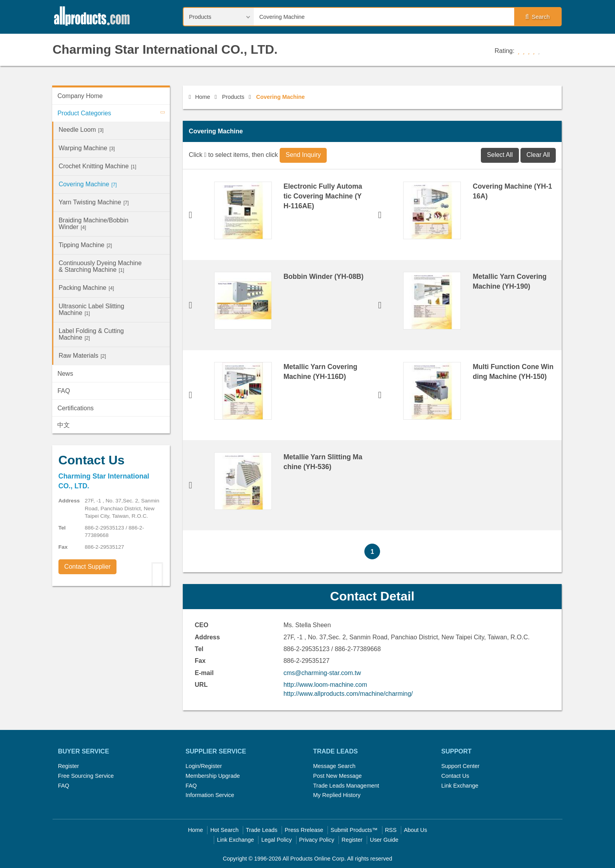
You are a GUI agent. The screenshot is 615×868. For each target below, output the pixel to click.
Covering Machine (87, 184)
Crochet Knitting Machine (97, 166)
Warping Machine (86, 148)
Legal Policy (277, 840)
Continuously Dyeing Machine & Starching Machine (100, 266)
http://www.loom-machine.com (325, 685)
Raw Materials (82, 356)
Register (69, 766)
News (65, 374)
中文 (64, 425)
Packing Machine (86, 288)
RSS (391, 830)
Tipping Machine (85, 245)
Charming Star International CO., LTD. (165, 49)
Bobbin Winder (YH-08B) (324, 277)
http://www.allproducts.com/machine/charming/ (348, 694)
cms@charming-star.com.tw (322, 673)
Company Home (80, 96)
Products (233, 97)
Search (537, 17)
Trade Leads (262, 830)
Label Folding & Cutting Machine (91, 334)
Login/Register (204, 766)
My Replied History (337, 795)
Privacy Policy (317, 840)
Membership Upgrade (213, 776)
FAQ (64, 391)
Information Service (210, 795)
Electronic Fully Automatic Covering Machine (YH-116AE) (323, 196)
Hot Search (224, 830)
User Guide (384, 840)
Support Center (460, 766)
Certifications (75, 408)
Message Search (334, 766)
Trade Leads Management (346, 786)
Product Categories (114, 112)
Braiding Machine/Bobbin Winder (93, 224)
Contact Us (455, 776)
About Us (416, 830)
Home (199, 97)
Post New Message (337, 776)
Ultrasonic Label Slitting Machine (91, 309)
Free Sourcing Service (86, 776)
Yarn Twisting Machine (94, 202)
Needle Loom (81, 130)
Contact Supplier (87, 567)
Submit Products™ (354, 830)
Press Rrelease (304, 830)
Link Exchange (460, 786)
